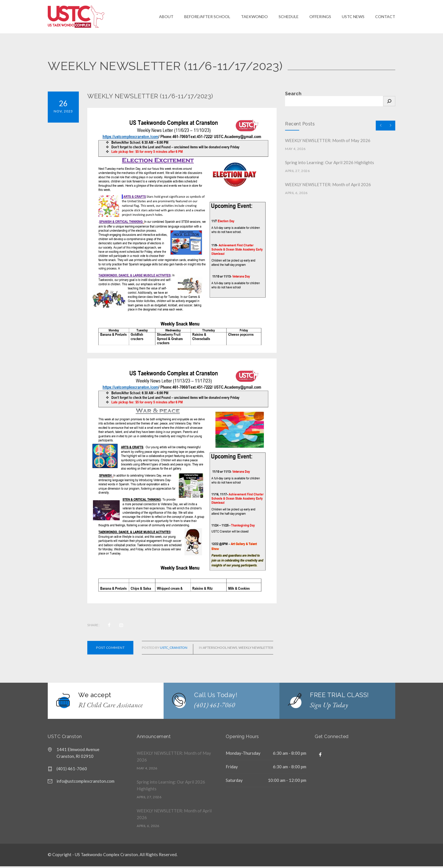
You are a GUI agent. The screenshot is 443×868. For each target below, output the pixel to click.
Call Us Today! (216, 697)
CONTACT (385, 17)
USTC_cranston (174, 649)
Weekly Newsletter (256, 649)
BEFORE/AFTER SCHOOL (207, 17)
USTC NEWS (353, 17)
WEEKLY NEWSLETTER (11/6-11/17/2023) (150, 98)
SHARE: (93, 627)
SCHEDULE (289, 17)
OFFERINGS (320, 17)
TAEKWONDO (254, 17)
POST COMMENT (110, 649)
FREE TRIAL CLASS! (339, 697)
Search (293, 95)
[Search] (389, 103)
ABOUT (166, 17)
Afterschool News (220, 649)
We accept (95, 697)
